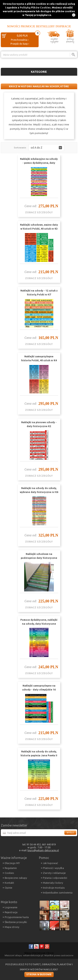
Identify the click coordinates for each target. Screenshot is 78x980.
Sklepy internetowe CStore (39, 953)
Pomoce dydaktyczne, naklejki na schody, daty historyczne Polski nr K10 (39, 624)
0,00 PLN (22, 36)
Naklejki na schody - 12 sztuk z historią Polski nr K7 (39, 293)
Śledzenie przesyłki (16, 922)
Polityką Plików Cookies (35, 7)
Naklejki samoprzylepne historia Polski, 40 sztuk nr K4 (39, 358)
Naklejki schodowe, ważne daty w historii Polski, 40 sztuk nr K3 (39, 227)
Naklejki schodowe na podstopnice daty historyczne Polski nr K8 (39, 558)
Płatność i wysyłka (53, 868)
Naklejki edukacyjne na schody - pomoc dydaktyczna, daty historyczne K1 (39, 163)
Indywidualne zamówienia (58, 893)
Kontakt (9, 883)
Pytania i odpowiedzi (55, 878)
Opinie (9, 888)
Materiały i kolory (53, 883)
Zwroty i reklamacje (54, 873)
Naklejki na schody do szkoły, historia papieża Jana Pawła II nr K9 (39, 755)
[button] (46, 148)
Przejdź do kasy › (20, 44)
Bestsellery (45, 26)
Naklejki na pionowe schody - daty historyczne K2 (39, 424)
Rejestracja (11, 912)
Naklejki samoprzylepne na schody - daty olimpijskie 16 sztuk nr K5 (39, 690)
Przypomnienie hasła (17, 917)
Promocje (28, 26)
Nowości (13, 26)
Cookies (9, 873)
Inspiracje (63, 26)
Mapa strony (12, 927)
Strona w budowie (39, 974)
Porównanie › (69, 61)
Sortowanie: (20, 148)
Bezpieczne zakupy (16, 878)
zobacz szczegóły (39, 212)
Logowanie (11, 907)
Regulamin (11, 868)
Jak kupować (50, 863)
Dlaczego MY (12, 863)
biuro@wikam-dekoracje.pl (43, 850)
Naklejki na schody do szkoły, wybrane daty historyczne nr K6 (39, 490)
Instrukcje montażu (54, 888)
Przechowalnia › (20, 40)
